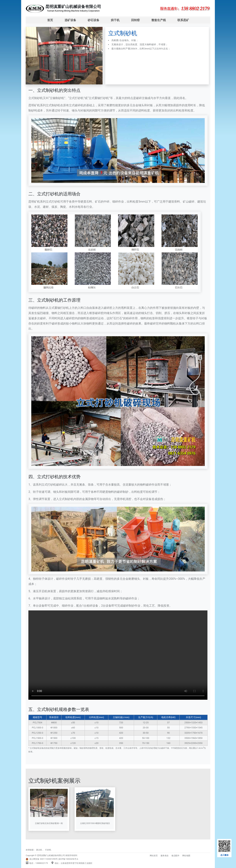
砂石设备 (93, 20)
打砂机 (48, 850)
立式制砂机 (36, 98)
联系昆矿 (183, 20)
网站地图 (186, 856)
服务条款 (165, 856)
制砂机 (60, 98)
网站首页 (154, 856)
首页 (50, 20)
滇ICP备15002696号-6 (68, 859)
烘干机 (115, 20)
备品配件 (175, 856)
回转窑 (135, 20)
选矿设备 (70, 20)
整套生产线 (159, 20)
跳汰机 (39, 850)
